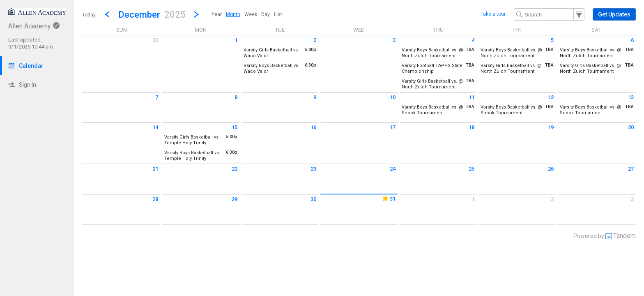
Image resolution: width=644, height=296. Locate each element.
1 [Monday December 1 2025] (236, 40)
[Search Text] (549, 14)
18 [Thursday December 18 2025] (471, 127)
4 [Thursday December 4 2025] (473, 40)
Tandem (624, 236)
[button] (152, 14)
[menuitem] (217, 14)
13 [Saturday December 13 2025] (631, 97)
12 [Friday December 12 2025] (551, 97)
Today (89, 15)
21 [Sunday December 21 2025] (155, 169)
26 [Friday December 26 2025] (551, 169)
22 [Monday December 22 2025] (235, 169)
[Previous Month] (107, 14)
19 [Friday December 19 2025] (551, 127)
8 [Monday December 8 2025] (236, 97)
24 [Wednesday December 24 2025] (393, 169)
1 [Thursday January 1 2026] (473, 199)
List (278, 14)
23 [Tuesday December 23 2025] (313, 169)
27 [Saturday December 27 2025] (631, 169)
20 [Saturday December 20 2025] (631, 127)
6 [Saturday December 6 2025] (632, 40)
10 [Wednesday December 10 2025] (393, 97)
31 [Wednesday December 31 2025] (389, 199)
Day (266, 14)
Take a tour (493, 14)
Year (217, 14)
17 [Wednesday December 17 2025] (393, 127)
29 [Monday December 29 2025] (235, 199)
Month (233, 14)
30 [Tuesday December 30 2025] (313, 199)
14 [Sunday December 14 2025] (155, 127)
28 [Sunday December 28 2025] (155, 199)
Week (251, 14)
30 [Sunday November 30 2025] (155, 40)
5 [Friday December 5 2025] (552, 40)
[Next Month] (196, 14)
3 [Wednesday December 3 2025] (394, 40)
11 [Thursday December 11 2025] (471, 97)
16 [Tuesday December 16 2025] (313, 127)
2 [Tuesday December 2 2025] (315, 40)
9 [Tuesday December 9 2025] (315, 97)
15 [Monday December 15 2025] (235, 127)
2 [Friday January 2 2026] (552, 199)
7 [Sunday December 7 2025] (157, 97)
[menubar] (247, 14)
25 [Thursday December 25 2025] (471, 169)
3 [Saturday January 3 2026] (632, 199)
